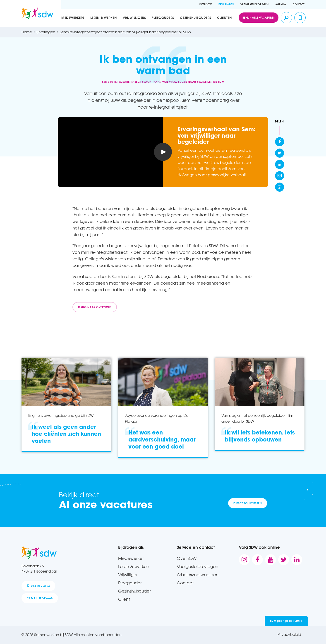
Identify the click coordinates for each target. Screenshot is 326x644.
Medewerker (131, 558)
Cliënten (224, 18)
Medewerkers (73, 18)
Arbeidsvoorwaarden (198, 575)
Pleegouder (130, 583)
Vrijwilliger (128, 575)
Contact (299, 4)
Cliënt (124, 599)
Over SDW (205, 4)
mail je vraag (40, 598)
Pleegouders (163, 18)
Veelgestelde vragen (254, 4)
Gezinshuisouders (196, 18)
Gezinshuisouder (134, 591)
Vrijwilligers (134, 18)
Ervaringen (226, 4)
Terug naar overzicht (95, 307)
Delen (279, 121)
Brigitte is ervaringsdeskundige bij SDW (61, 415)
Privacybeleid (289, 634)
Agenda (281, 4)
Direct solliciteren (248, 503)
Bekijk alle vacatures (259, 17)
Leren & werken (104, 18)
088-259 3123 (38, 586)
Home (27, 32)
